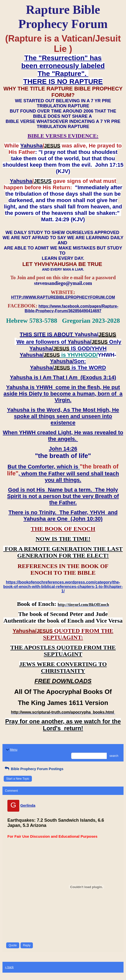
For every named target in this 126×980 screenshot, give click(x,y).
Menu (11, 750)
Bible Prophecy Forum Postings (33, 769)
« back (9, 967)
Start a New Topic (18, 779)
